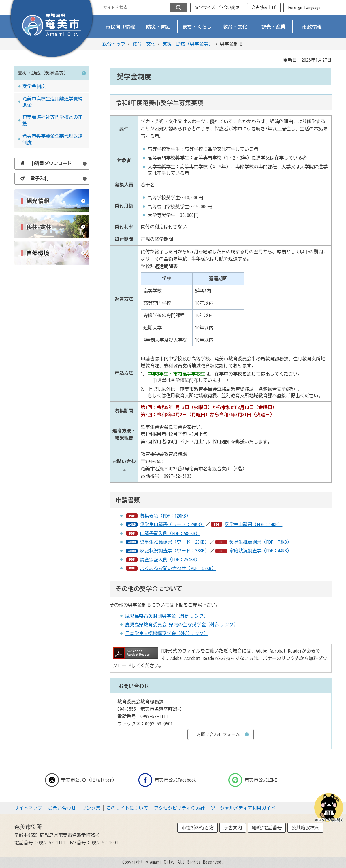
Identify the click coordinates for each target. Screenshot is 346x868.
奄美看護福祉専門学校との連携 (52, 120)
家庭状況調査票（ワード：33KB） (174, 551)
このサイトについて (127, 808)
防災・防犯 (158, 27)
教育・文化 (235, 27)
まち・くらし (197, 27)
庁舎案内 (233, 828)
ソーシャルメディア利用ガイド (243, 808)
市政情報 (312, 27)
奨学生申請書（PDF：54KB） (253, 524)
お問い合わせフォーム (218, 734)
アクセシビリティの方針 (179, 808)
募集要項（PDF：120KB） (165, 516)
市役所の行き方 (198, 828)
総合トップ (114, 44)
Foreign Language (304, 8)
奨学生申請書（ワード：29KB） (172, 524)
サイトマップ (28, 808)
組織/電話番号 (267, 828)
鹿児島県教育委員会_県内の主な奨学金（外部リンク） (182, 625)
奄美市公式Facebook (167, 780)
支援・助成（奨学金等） (188, 44)
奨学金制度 (34, 86)
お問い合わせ (62, 808)
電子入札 (33, 178)
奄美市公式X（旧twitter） (81, 780)
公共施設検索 (305, 828)
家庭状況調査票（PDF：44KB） (260, 551)
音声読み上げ (264, 8)
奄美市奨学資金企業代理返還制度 (52, 139)
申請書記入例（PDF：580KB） (170, 533)
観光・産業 (273, 27)
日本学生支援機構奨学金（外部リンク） (167, 633)
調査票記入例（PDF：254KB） (170, 560)
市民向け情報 (120, 27)
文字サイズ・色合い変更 (217, 8)
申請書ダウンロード (44, 163)
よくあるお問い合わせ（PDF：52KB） (178, 568)
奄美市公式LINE (253, 780)
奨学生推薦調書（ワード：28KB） (174, 542)
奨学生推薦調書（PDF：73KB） (260, 542)
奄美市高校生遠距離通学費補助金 (52, 102)
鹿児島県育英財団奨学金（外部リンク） (167, 616)
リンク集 (91, 808)
